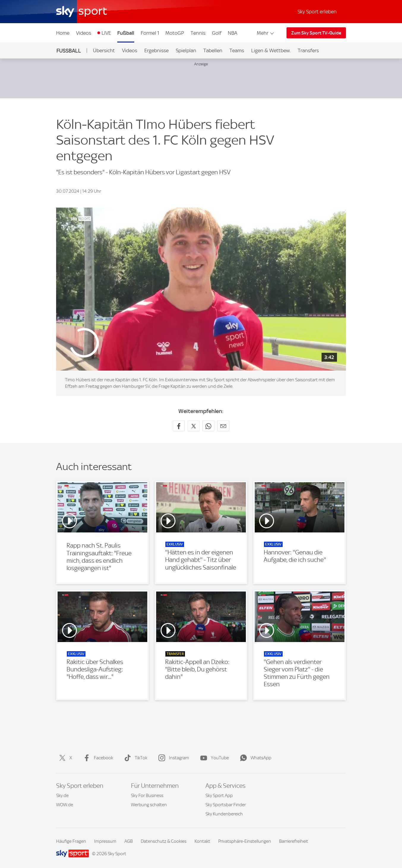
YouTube (213, 758)
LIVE (106, 33)
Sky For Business (147, 796)
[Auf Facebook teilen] (179, 426)
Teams (237, 50)
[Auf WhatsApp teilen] (208, 426)
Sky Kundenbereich (224, 814)
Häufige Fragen (71, 841)
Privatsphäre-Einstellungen (245, 841)
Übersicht (104, 50)
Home (63, 33)
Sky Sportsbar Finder (226, 805)
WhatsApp (254, 758)
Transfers (308, 50)
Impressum (105, 841)
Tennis (198, 33)
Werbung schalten (149, 805)
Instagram (172, 758)
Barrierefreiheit (294, 841)
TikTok (134, 758)
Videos (84, 33)
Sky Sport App (219, 796)
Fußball (126, 33)
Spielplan (186, 50)
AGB (129, 841)
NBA (232, 33)
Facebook (97, 758)
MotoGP (175, 33)
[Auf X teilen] (194, 426)
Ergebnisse (156, 50)
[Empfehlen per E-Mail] (223, 426)
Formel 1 (150, 33)
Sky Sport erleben (317, 12)
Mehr (266, 33)
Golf (217, 33)
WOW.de (65, 805)
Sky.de (62, 796)
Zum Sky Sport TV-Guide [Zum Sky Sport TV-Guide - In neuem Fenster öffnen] (316, 33)
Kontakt (202, 841)
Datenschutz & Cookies (164, 841)
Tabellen (213, 50)
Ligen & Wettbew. (271, 50)
